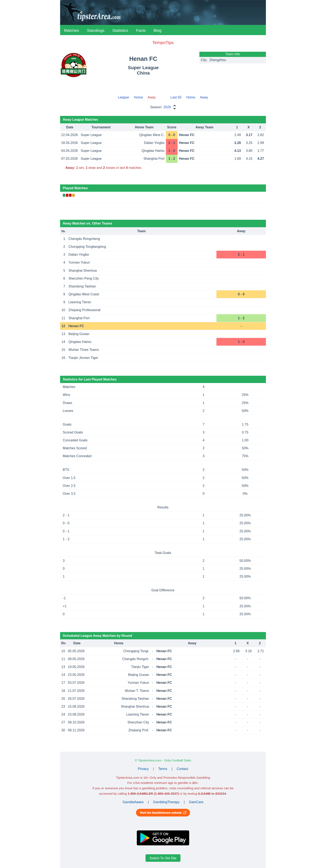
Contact (182, 769)
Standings (96, 30)
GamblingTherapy (166, 802)
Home (138, 97)
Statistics (120, 30)
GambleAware (133, 802)
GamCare (196, 802)
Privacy (143, 769)
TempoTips (163, 42)
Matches (72, 30)
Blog (158, 30)
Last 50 (176, 97)
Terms (163, 769)
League (123, 97)
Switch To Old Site (163, 858)
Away (204, 97)
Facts (141, 30)
